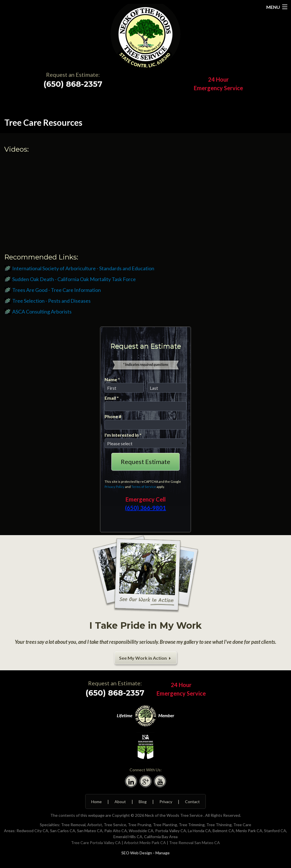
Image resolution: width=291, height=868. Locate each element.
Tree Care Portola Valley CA (96, 843)
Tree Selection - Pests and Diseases (51, 301)
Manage (163, 853)
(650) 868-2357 (73, 84)
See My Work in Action (146, 658)
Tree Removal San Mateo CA (195, 843)
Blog (143, 802)
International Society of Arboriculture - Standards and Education (83, 268)
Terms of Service (144, 487)
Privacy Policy (115, 487)
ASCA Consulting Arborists (42, 312)
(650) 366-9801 (145, 508)
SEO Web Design (137, 853)
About (120, 802)
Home (96, 802)
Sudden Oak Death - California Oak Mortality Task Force (74, 279)
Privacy (166, 802)
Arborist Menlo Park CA (145, 843)
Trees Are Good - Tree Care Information (57, 290)
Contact (192, 802)
